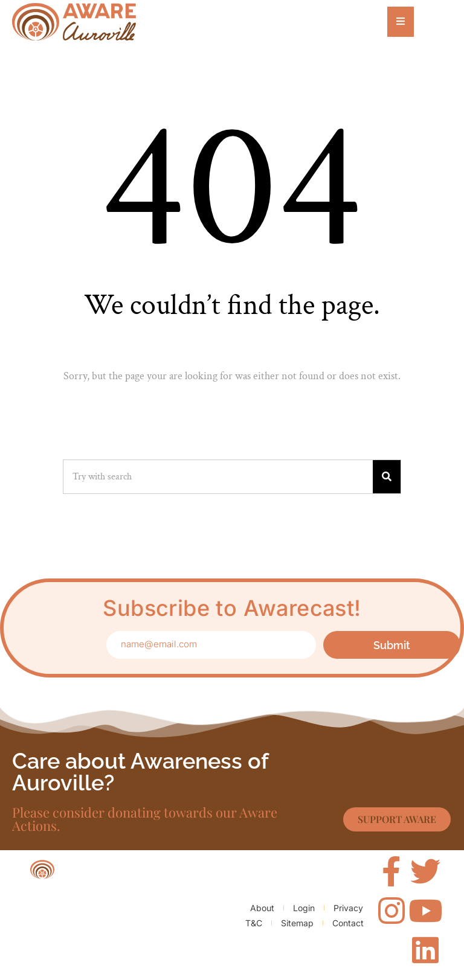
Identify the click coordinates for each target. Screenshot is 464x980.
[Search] (387, 477)
